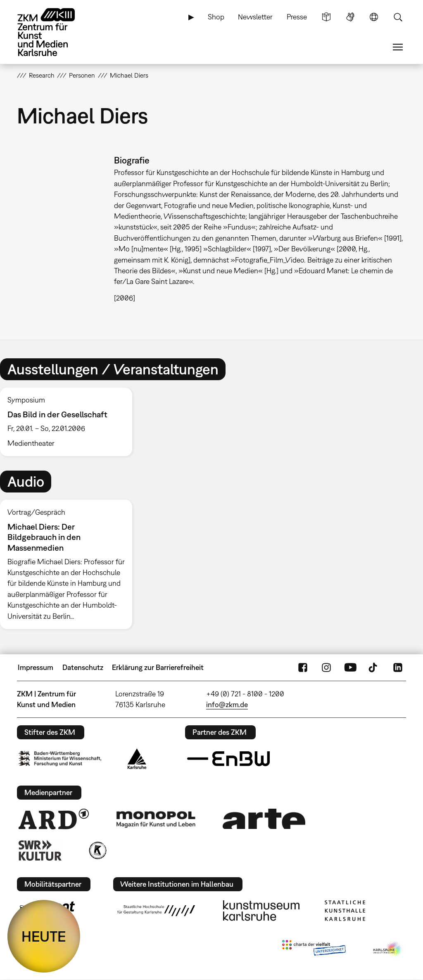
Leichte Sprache (326, 17)
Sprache (374, 17)
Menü (398, 47)
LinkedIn (398, 668)
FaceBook (303, 668)
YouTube (350, 668)
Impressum (36, 667)
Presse (297, 17)
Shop (216, 17)
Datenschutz (83, 667)
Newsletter (255, 17)
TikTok (374, 668)
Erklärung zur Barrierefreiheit (158, 667)
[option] (70, 422)
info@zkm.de (227, 704)
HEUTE (44, 936)
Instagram (326, 668)
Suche (398, 17)
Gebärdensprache (350, 17)
